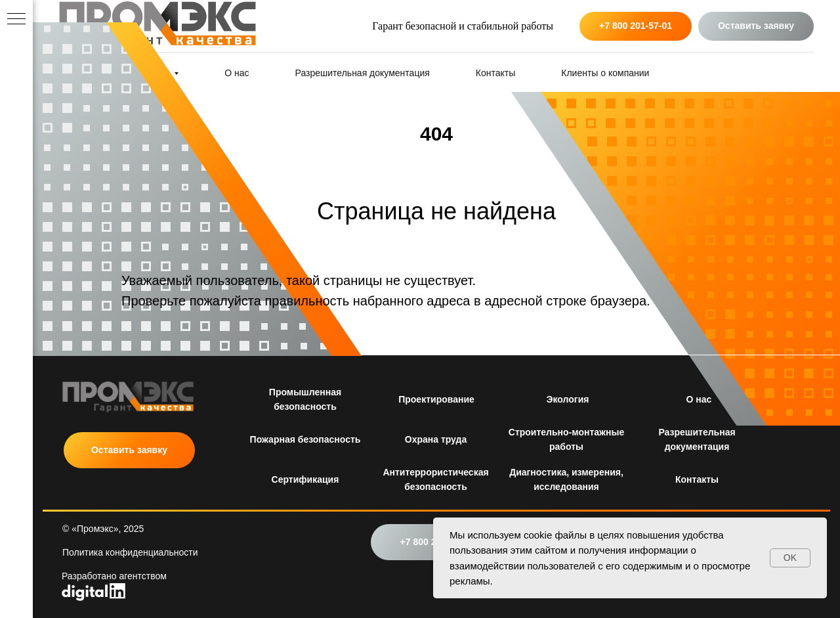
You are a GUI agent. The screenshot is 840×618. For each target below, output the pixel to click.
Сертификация (305, 479)
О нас (699, 399)
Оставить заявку (129, 450)
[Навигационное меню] (16, 20)
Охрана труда (436, 439)
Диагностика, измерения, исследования (566, 479)
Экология (568, 399)
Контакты (495, 73)
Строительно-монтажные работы (566, 439)
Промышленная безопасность (305, 399)
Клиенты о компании (605, 73)
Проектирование (436, 399)
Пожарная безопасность (305, 439)
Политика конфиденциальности (130, 552)
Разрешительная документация (363, 73)
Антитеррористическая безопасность (435, 479)
